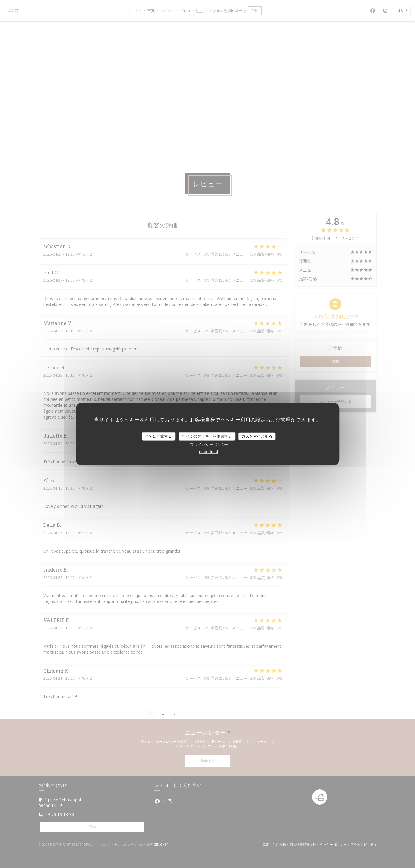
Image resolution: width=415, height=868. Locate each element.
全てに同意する (159, 436)
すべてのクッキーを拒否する (207, 436)
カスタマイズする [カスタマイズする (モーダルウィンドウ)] (257, 436)
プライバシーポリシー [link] (209, 444)
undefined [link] (209, 451)
